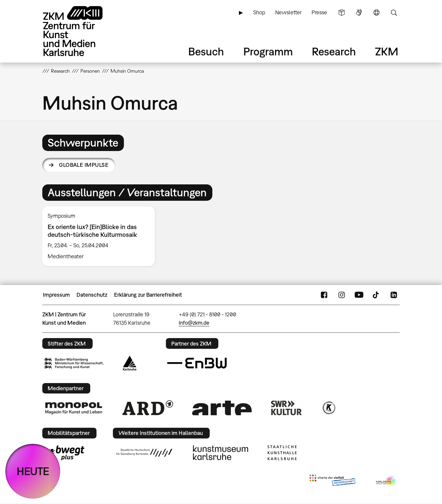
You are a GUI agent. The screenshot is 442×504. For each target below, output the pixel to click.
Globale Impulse (84, 165)
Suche (394, 13)
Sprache (376, 13)
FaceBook (324, 295)
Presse (319, 12)
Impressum (56, 295)
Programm (268, 51)
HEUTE (33, 471)
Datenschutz (92, 295)
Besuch (206, 51)
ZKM (387, 51)
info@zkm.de (194, 323)
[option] (101, 236)
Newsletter (288, 12)
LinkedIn (394, 295)
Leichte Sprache (342, 13)
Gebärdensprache (359, 13)
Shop (259, 12)
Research (334, 51)
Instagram (342, 295)
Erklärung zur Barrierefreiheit (148, 295)
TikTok (376, 295)
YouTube (359, 295)
